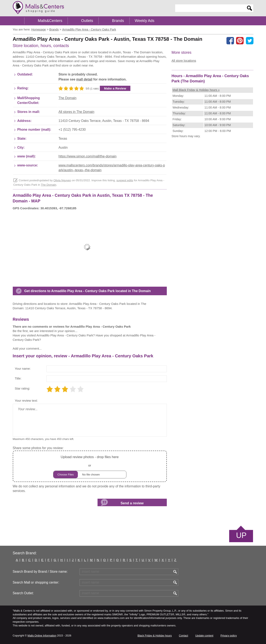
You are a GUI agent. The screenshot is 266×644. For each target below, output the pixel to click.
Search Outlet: (23, 593)
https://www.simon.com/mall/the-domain (87, 156)
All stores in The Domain (76, 112)
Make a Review (115, 88)
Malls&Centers (50, 21)
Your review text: (26, 401)
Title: (18, 378)
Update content (204, 636)
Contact (184, 636)
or (90, 466)
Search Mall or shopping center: (36, 582)
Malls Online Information (42, 636)
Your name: (23, 369)
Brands (118, 21)
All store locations (184, 61)
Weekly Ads (145, 21)
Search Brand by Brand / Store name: (40, 572)
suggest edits (125, 180)
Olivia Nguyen (62, 180)
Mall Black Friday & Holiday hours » (196, 90)
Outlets (87, 21)
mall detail (84, 79)
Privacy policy (229, 636)
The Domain (67, 98)
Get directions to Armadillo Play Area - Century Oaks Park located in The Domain (88, 291)
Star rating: (22, 388)
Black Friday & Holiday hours (155, 636)
